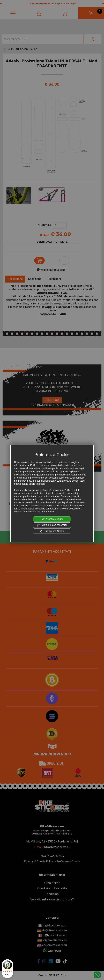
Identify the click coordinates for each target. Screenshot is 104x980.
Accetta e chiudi (52, 519)
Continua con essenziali (52, 525)
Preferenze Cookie (52, 531)
